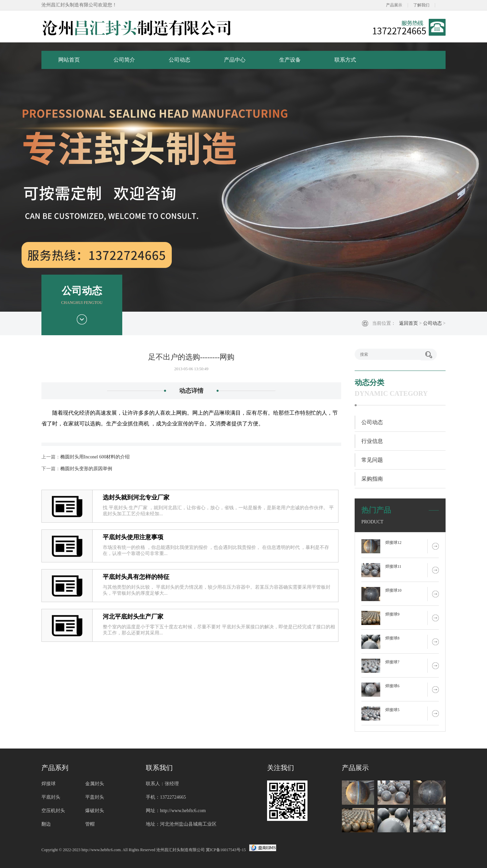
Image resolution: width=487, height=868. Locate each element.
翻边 (46, 824)
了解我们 (421, 5)
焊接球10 (393, 590)
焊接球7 (392, 662)
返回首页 (409, 323)
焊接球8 (392, 638)
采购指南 (372, 479)
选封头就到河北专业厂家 (136, 497)
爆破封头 (95, 811)
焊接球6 (392, 686)
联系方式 (345, 60)
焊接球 (48, 784)
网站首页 (69, 60)
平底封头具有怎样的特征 (136, 577)
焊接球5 (392, 710)
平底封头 (51, 797)
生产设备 (290, 60)
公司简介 (124, 60)
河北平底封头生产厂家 (133, 617)
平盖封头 (95, 797)
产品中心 (235, 60)
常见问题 (372, 460)
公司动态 (180, 60)
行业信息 (372, 441)
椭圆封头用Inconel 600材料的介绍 (95, 457)
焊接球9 (392, 614)
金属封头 (95, 784)
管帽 (90, 824)
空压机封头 (53, 811)
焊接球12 (393, 543)
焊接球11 (393, 566)
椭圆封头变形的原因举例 (86, 469)
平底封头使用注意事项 (133, 537)
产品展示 (394, 5)
